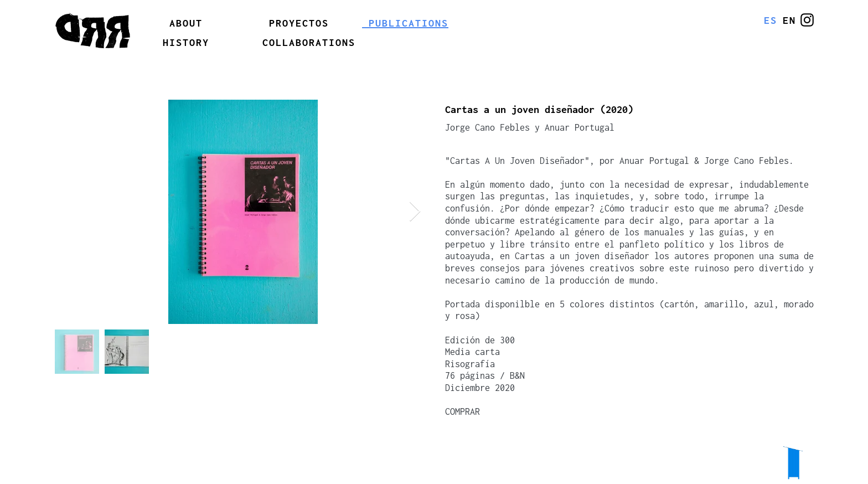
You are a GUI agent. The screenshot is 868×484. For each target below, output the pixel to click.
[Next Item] (415, 212)
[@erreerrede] (807, 20)
